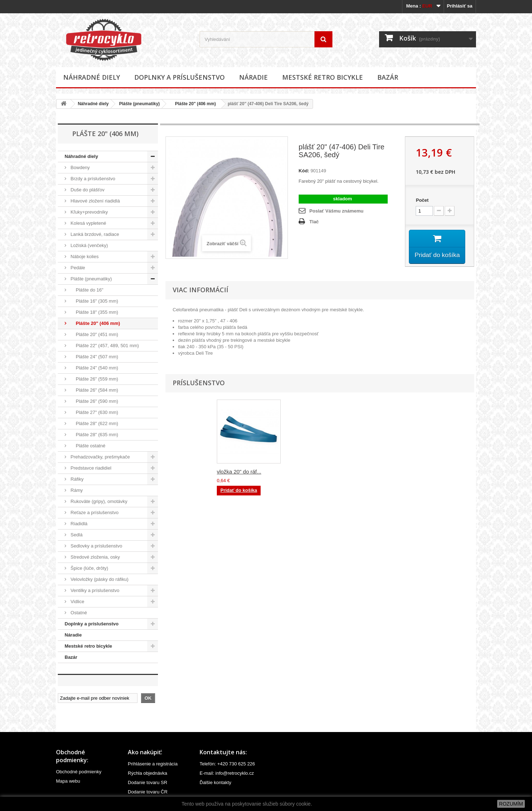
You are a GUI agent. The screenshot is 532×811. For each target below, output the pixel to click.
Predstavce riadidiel (90, 468)
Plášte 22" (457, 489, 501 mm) (104, 346)
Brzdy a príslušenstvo (92, 179)
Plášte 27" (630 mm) (94, 412)
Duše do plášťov (87, 190)
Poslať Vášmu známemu (337, 211)
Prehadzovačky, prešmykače (100, 457)
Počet (422, 200)
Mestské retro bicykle (323, 77)
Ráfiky (76, 479)
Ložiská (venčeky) (89, 245)
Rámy (76, 490)
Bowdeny (80, 167)
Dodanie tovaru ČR (148, 792)
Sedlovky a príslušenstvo (96, 546)
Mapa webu (68, 781)
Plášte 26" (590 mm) (94, 401)
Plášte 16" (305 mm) (94, 301)
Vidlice (77, 602)
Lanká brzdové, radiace (94, 234)
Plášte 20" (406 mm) (193, 104)
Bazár (388, 77)
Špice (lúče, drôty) (89, 568)
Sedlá (76, 535)
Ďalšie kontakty (215, 782)
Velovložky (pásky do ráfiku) (99, 579)
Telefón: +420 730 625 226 (227, 764)
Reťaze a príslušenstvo (94, 512)
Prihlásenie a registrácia (153, 764)
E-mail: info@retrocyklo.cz (227, 773)
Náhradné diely (92, 77)
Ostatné (78, 613)
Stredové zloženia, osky (95, 557)
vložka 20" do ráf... (381, 473)
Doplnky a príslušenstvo (179, 77)
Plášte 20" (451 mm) (94, 334)
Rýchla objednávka (148, 773)
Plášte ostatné (87, 446)
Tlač (314, 222)
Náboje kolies (84, 257)
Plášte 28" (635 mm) (94, 435)
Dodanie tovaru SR (148, 782)
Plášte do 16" (86, 290)
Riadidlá (78, 524)
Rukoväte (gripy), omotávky (98, 501)
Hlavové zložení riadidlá (95, 201)
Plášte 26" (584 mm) (94, 390)
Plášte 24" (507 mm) (94, 357)
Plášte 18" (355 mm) (94, 312)
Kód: (304, 171)
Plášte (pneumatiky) (139, 104)
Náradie (253, 77)
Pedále (77, 268)
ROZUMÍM (511, 804)
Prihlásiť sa (460, 6)
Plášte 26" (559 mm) (94, 379)
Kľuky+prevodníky (89, 212)
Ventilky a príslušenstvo (94, 590)
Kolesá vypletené (88, 223)
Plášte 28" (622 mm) (94, 423)
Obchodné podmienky (79, 772)
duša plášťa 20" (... (239, 473)
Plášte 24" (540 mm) (94, 368)
